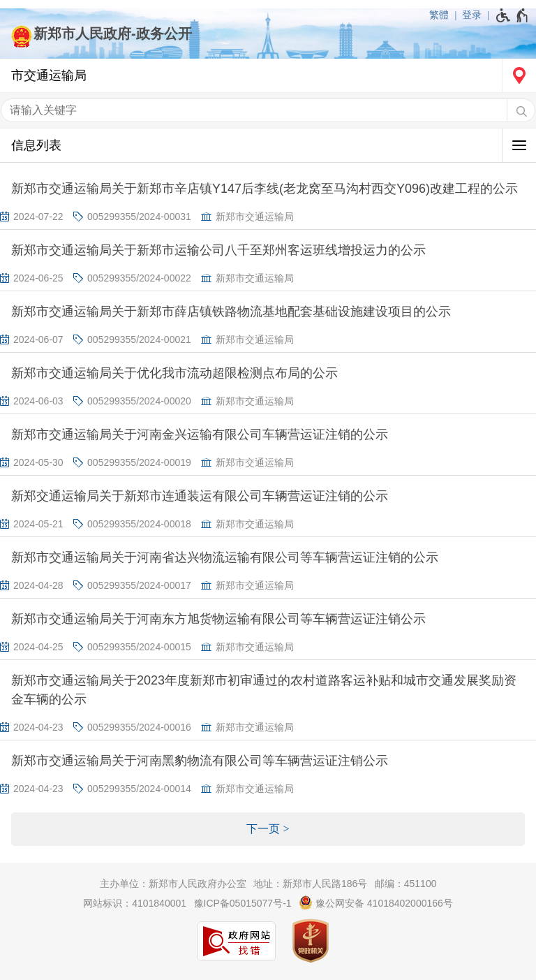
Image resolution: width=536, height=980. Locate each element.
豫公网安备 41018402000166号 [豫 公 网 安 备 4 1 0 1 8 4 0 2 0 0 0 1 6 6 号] (376, 902)
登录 (472, 15)
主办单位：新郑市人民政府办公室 (173, 884)
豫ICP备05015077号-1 (243, 903)
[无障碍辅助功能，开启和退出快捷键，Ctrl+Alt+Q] (513, 15)
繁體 (439, 15)
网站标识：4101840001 (135, 903)
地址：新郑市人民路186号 (310, 884)
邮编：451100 (406, 884)
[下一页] (268, 829)
